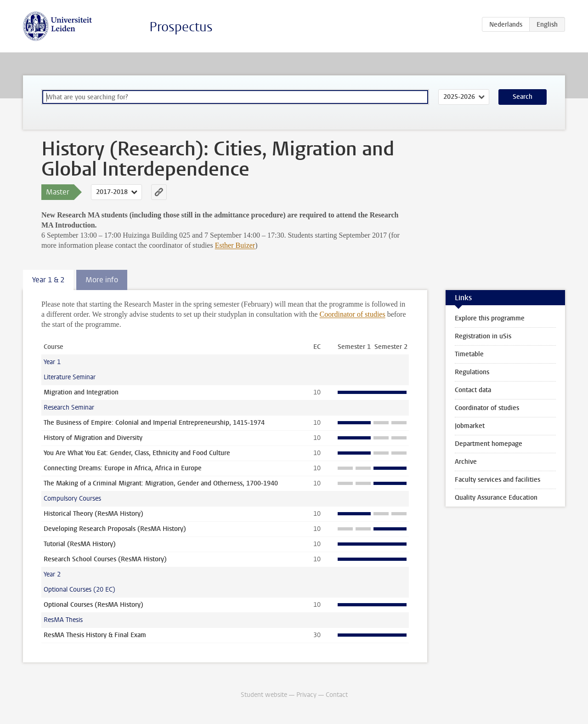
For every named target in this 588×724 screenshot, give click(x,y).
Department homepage (489, 444)
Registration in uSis (483, 336)
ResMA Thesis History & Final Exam (95, 635)
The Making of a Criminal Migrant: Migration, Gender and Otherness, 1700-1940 (161, 483)
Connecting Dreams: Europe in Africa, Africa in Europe (123, 468)
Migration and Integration (81, 392)
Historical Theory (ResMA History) (93, 514)
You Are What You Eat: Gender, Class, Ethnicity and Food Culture (137, 453)
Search (523, 97)
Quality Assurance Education (496, 498)
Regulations (472, 372)
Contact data (473, 390)
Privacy (306, 695)
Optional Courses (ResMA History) (93, 605)
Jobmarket (470, 426)
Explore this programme (490, 318)
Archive (466, 462)
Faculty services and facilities (498, 480)
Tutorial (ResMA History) (80, 544)
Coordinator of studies (353, 314)
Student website (264, 695)
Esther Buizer (235, 245)
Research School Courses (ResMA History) (105, 559)
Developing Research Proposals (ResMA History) (115, 529)
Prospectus (181, 27)
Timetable (469, 354)
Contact (337, 695)
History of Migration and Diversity (93, 438)
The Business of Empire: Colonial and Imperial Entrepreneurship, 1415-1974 (154, 423)
